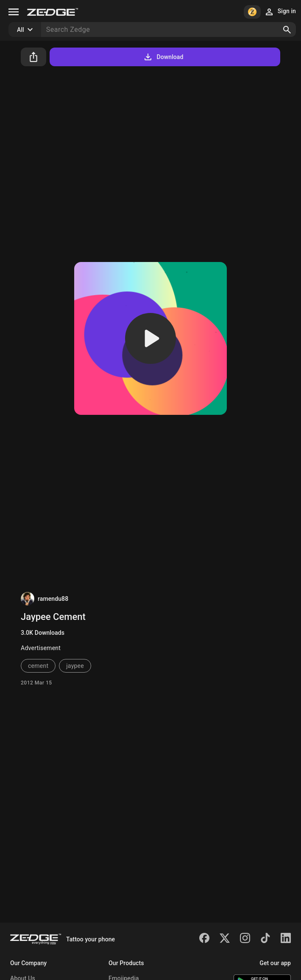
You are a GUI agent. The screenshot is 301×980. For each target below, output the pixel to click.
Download (163, 57)
